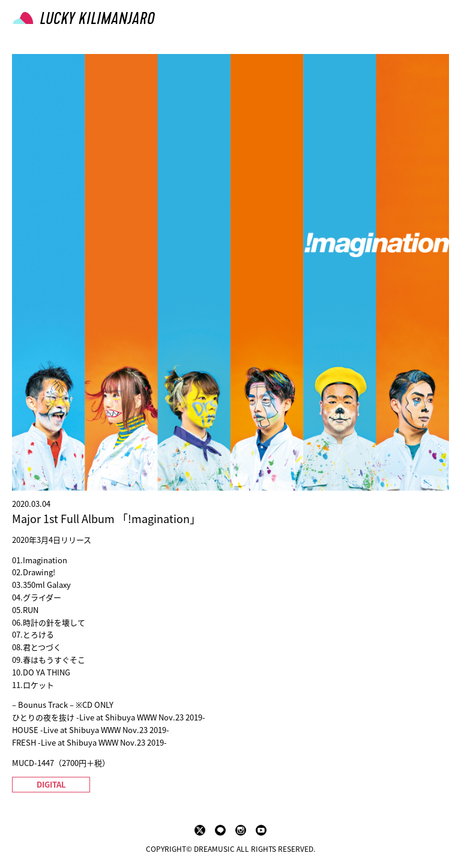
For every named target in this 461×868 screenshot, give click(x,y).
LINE (220, 830)
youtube (261, 830)
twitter (200, 830)
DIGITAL (51, 784)
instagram (241, 830)
